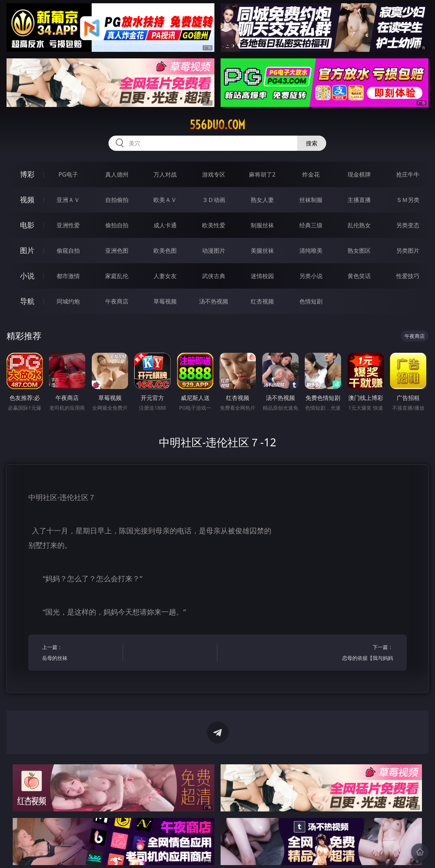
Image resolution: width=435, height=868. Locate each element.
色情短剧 (311, 301)
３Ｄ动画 (214, 200)
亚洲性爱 (68, 225)
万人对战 (165, 174)
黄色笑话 (359, 276)
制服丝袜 (262, 225)
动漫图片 (214, 251)
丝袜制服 (311, 200)
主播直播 (359, 200)
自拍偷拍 (117, 200)
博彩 (27, 174)
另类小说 (311, 276)
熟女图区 (359, 251)
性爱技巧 (408, 276)
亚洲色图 (117, 251)
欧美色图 (165, 251)
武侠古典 (214, 276)
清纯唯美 (311, 251)
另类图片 (408, 251)
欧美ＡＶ (165, 200)
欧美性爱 (214, 225)
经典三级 (311, 225)
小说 (27, 276)
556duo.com (217, 125)
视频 (27, 200)
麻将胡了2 (262, 174)
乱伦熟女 (359, 225)
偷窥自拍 (68, 251)
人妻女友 (165, 276)
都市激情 (68, 276)
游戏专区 (214, 174)
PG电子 (68, 174)
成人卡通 (165, 225)
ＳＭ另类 (408, 200)
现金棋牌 (359, 174)
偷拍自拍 (117, 225)
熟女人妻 (262, 200)
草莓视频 (165, 301)
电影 (27, 225)
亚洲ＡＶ (68, 200)
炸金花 (311, 174)
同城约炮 (68, 301)
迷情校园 (262, 276)
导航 (27, 301)
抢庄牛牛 (408, 174)
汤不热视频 (214, 301)
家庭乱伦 (117, 276)
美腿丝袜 (262, 251)
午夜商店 (117, 301)
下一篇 (355, 654)
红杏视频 (262, 301)
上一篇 (80, 654)
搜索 (312, 143)
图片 (27, 250)
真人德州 (117, 174)
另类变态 (408, 225)
